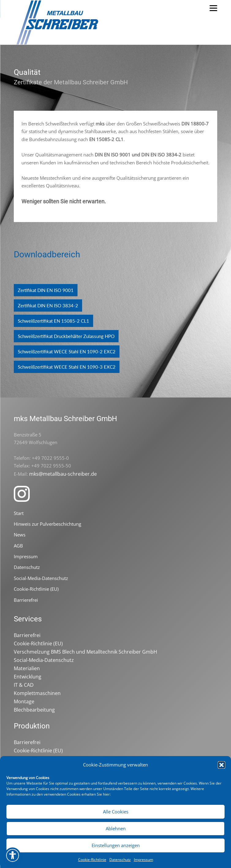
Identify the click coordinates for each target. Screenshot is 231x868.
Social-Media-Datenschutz (41, 578)
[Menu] (213, 8)
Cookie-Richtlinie (92, 860)
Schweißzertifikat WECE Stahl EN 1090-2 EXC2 (67, 351)
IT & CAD (24, 685)
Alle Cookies (116, 812)
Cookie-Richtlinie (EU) (36, 589)
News (20, 535)
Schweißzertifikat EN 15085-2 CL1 (53, 321)
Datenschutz (120, 860)
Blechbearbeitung (34, 710)
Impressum (144, 860)
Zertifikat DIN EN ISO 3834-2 (48, 305)
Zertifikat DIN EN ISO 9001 (46, 290)
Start (19, 513)
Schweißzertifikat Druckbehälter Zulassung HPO (66, 336)
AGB (18, 546)
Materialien (27, 668)
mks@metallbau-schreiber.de (63, 474)
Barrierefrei (26, 600)
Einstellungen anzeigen (116, 845)
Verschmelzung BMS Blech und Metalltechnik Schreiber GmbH (85, 652)
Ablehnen (116, 828)
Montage (24, 701)
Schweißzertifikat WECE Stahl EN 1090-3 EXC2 (67, 367)
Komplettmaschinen (37, 693)
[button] (222, 765)
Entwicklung (28, 677)
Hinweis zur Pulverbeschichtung (47, 524)
